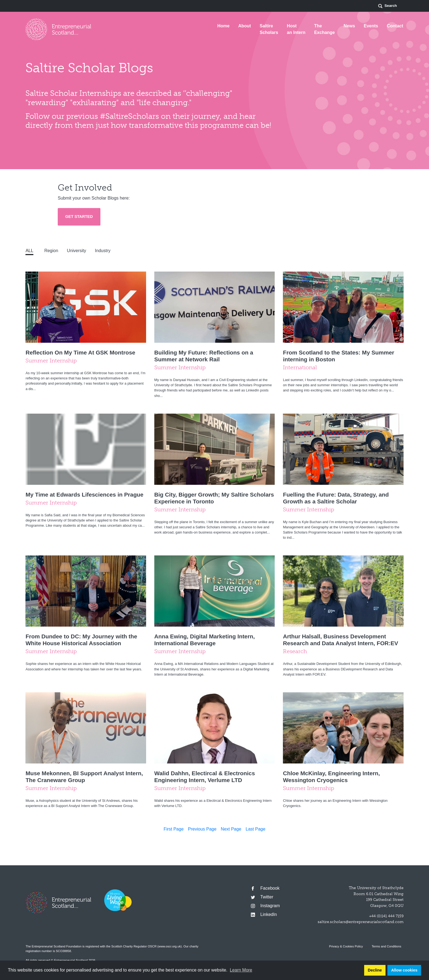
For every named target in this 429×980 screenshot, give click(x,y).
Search (387, 6)
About (245, 26)
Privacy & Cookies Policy (346, 946)
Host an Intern (296, 29)
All (29, 251)
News (349, 26)
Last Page (256, 829)
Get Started (79, 217)
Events (371, 26)
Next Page (231, 829)
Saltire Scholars (269, 29)
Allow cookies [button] (404, 970)
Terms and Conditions (386, 946)
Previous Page (202, 829)
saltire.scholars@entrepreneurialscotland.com (361, 922)
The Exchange (324, 29)
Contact (395, 26)
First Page (174, 829)
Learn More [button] (241, 970)
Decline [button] (375, 970)
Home (223, 26)
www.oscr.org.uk (169, 946)
